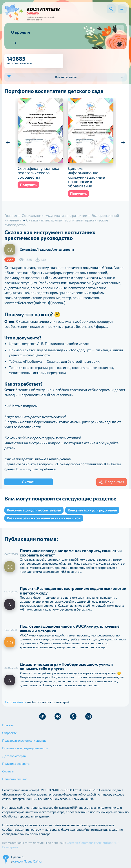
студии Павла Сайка (27, 861)
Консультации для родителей (92, 510)
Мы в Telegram (42, 716)
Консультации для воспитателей (34, 510)
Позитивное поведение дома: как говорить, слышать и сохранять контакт (71, 553)
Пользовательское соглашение (24, 740)
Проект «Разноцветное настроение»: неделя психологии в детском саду (73, 591)
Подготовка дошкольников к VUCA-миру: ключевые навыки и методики (70, 628)
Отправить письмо (89, 716)
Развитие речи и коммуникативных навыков (44, 518)
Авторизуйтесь (15, 702)
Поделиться (111, 482)
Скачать (29, 482)
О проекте (9, 733)
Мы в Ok (73, 716)
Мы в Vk (58, 716)
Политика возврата (16, 764)
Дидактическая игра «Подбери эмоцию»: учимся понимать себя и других (66, 666)
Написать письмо (15, 779)
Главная (8, 725)
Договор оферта (14, 756)
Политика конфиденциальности (25, 748)
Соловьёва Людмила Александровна (47, 249)
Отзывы (8, 771)
